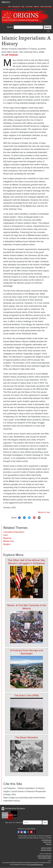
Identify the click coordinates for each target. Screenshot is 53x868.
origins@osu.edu (47, 840)
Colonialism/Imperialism (14, 532)
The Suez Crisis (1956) (27, 695)
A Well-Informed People (44, 856)
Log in (50, 861)
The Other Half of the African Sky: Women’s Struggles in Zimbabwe (27, 562)
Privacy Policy (47, 842)
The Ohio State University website (6, 2)
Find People (29, 7)
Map (23, 7)
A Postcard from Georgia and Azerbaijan (27, 652)
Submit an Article (46, 848)
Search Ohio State (46, 7)
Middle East (9, 541)
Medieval (7, 538)
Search (10, 27)
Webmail (36, 7)
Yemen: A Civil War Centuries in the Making (27, 607)
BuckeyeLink (16, 7)
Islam (6, 535)
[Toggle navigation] (48, 31)
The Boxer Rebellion (27, 737)
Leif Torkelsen (11, 55)
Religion (7, 544)
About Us (49, 844)
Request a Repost (46, 850)
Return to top (44, 512)
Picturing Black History (45, 858)
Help (9, 7)
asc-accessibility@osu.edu (35, 865)
